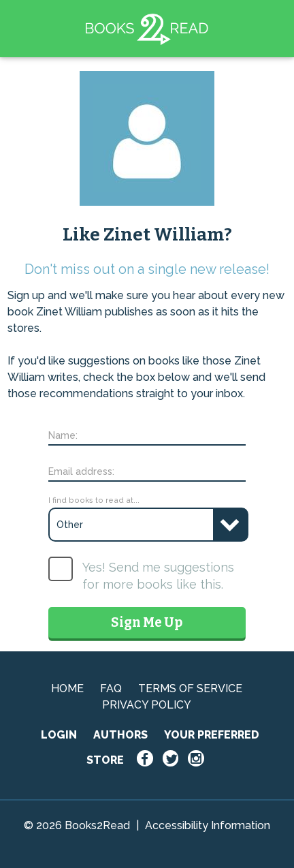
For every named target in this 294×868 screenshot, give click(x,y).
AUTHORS (120, 735)
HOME (67, 688)
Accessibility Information (208, 825)
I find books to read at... (94, 500)
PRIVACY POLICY (147, 705)
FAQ (111, 688)
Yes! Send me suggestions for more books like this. (158, 576)
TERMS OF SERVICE (190, 688)
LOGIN (59, 735)
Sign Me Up (147, 622)
